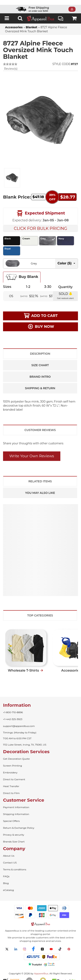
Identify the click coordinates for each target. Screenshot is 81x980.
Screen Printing (12, 761)
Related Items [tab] (40, 476)
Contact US (10, 858)
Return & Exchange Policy (19, 823)
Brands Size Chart (14, 837)
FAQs (6, 871)
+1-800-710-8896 (13, 707)
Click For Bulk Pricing (40, 224)
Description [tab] (40, 349)
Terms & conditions (15, 865)
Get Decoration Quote (16, 754)
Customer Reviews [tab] (40, 425)
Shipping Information (16, 809)
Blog (6, 878)
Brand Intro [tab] (40, 372)
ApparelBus (41, 969)
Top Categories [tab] (40, 611)
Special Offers (11, 816)
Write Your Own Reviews (32, 451)
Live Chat (61, 14)
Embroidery (10, 768)
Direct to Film (11, 788)
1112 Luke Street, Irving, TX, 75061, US (25, 740)
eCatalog (8, 885)
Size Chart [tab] (40, 360)
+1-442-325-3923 (13, 714)
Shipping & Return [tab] (40, 383)
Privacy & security (14, 830)
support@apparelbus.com (19, 721)
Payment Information (16, 802)
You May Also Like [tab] (40, 488)
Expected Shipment (40, 209)
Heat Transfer (11, 781)
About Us (9, 851)
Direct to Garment (14, 774)
